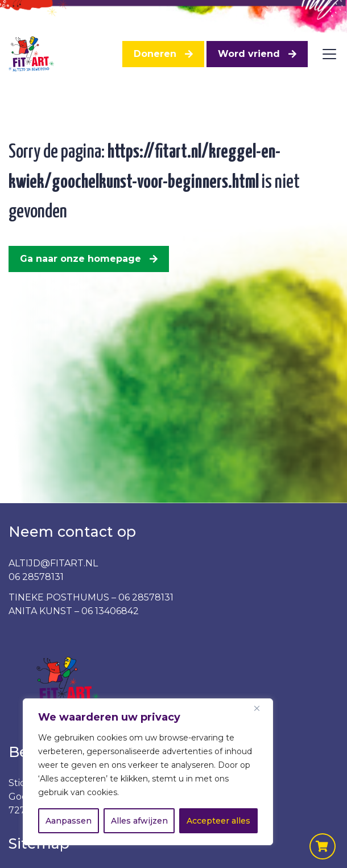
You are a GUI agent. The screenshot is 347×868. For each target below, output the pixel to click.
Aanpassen (69, 821)
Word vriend (249, 54)
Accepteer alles (218, 821)
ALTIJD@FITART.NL (53, 563)
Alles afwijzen (139, 821)
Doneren (155, 54)
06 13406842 (110, 611)
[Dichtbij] (261, 708)
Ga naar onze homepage (80, 259)
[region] (148, 772)
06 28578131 (36, 577)
